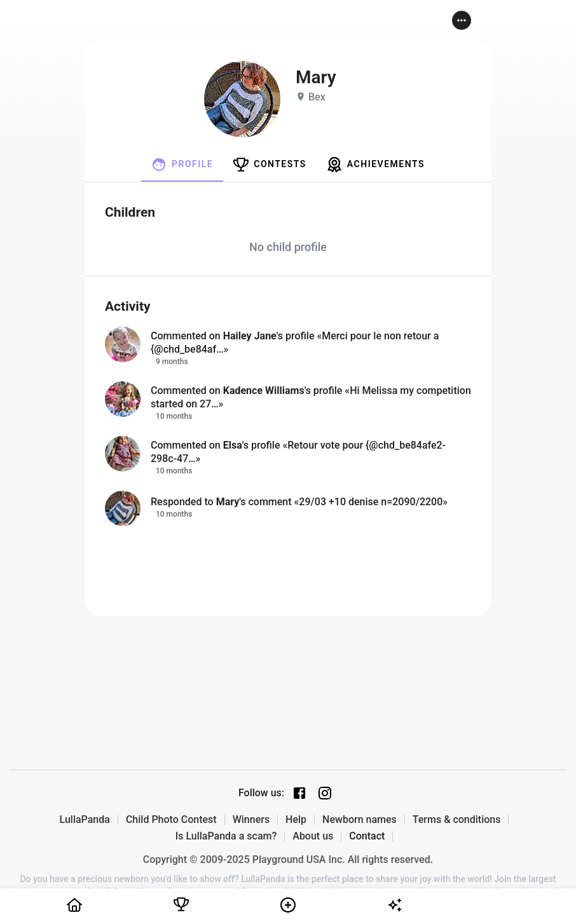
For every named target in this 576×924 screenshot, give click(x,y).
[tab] (182, 165)
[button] (462, 20)
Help (296, 820)
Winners (251, 820)
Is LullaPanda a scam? (226, 836)
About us (313, 836)
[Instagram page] (325, 793)
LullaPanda (85, 820)
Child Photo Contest (171, 820)
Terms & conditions (457, 820)
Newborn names (360, 820)
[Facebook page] (299, 793)
